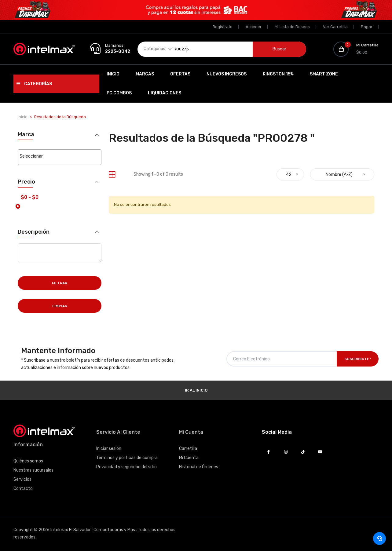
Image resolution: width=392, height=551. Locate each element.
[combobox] (60, 157)
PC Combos (119, 93)
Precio (26, 181)
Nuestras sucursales (33, 470)
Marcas (145, 74)
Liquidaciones (165, 93)
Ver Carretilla (335, 27)
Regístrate (223, 27)
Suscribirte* (358, 358)
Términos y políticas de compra (127, 457)
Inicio (113, 74)
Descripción (34, 231)
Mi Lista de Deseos (292, 27)
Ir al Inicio (196, 390)
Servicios (22, 479)
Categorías (34, 84)
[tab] (112, 175)
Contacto (23, 488)
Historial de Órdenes (199, 466)
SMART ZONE (324, 74)
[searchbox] (60, 156)
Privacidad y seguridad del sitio (126, 466)
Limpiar (60, 305)
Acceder (254, 27)
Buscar (279, 49)
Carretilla (188, 448)
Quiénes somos (28, 460)
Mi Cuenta (189, 457)
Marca (26, 135)
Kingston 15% (278, 74)
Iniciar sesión (109, 448)
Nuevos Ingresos (227, 74)
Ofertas (180, 74)
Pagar (367, 27)
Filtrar (60, 283)
